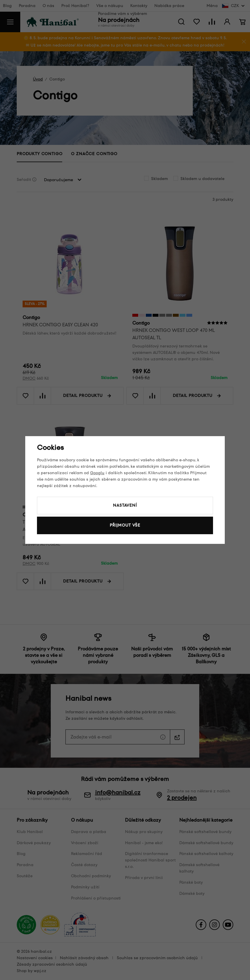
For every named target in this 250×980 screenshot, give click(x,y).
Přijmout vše (125, 525)
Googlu (97, 473)
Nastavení (125, 505)
